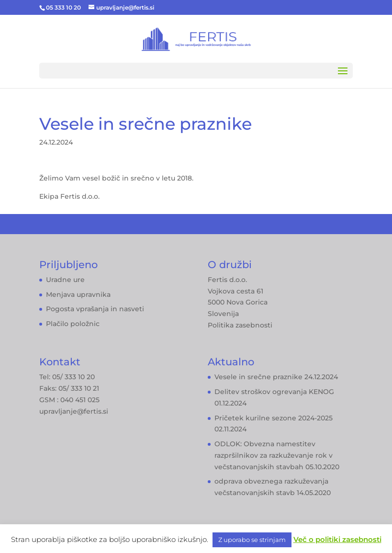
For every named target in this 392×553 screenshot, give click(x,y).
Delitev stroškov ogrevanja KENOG (274, 392)
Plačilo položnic (73, 324)
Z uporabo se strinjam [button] (252, 540)
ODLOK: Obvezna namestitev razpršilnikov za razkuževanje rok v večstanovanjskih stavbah (274, 455)
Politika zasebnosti (240, 325)
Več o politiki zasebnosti (337, 539)
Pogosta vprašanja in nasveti (95, 309)
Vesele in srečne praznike (258, 377)
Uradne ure (65, 280)
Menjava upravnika (78, 294)
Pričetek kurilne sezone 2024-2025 (274, 418)
